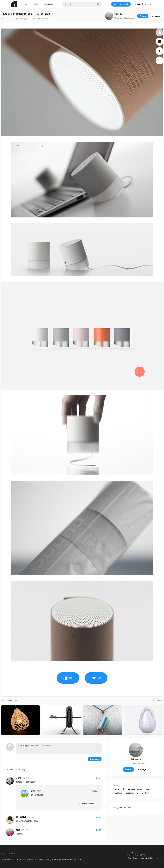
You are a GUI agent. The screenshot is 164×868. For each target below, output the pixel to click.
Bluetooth (146, 793)
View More (158, 701)
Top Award (49, 4)
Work (36, 4)
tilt (123, 789)
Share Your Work (121, 4)
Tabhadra (118, 14)
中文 (3, 854)
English (12, 854)
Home (25, 4)
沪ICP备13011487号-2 (36, 859)
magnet (149, 789)
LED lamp (118, 793)
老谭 (33, 791)
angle (117, 789)
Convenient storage (135, 789)
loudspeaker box (132, 793)
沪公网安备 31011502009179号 (14, 859)
